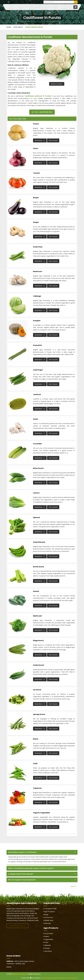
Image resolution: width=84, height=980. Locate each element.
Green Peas (38, 247)
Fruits (46, 942)
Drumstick (37, 345)
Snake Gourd (38, 665)
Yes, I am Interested (42, 112)
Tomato (36, 173)
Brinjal (36, 198)
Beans (36, 739)
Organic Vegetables (42, 813)
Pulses (46, 936)
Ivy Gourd (37, 690)
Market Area (48, 920)
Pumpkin (37, 321)
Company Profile (50, 909)
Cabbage (37, 296)
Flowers (47, 948)
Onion (36, 148)
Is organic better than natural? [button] (21, 874)
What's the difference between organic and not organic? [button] (31, 868)
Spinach (36, 517)
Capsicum (37, 788)
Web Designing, (47, 978)
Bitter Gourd (38, 468)
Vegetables (18, 27)
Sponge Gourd (39, 714)
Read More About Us (17, 926)
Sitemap (47, 923)
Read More (40, 140)
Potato (36, 124)
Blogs (46, 914)
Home (9, 27)
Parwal (36, 591)
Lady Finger (38, 370)
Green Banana (39, 542)
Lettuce (36, 493)
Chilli (35, 764)
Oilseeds (47, 945)
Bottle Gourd (38, 567)
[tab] (42, 852)
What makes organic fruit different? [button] (22, 852)
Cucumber (37, 444)
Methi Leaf (37, 616)
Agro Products (49, 912)
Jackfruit (37, 394)
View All (73, 886)
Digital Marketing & (59, 978)
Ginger (36, 222)
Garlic (36, 419)
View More (48, 951)
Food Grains (48, 933)
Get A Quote (57, 84)
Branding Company (71, 978)
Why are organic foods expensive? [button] (22, 880)
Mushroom (38, 271)
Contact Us (48, 917)
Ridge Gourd (38, 641)
